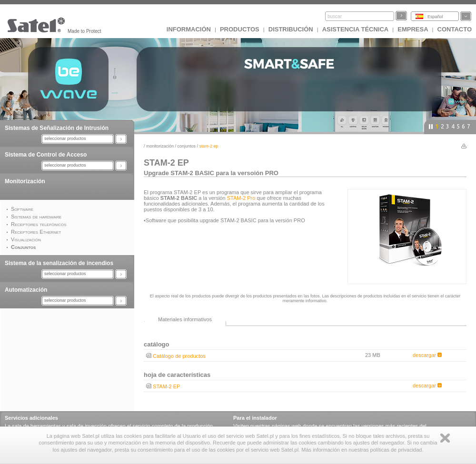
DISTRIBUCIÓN (291, 29)
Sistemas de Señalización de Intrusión (57, 128)
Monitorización (25, 181)
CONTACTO (455, 29)
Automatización (26, 290)
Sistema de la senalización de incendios (59, 263)
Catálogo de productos (179, 356)
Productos (240, 29)
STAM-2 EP (166, 386)
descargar (427, 355)
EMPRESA (413, 29)
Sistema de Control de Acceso (46, 155)
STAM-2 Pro (241, 198)
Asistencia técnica (356, 29)
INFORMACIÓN (189, 29)
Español (435, 17)
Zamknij (445, 438)
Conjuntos (187, 146)
